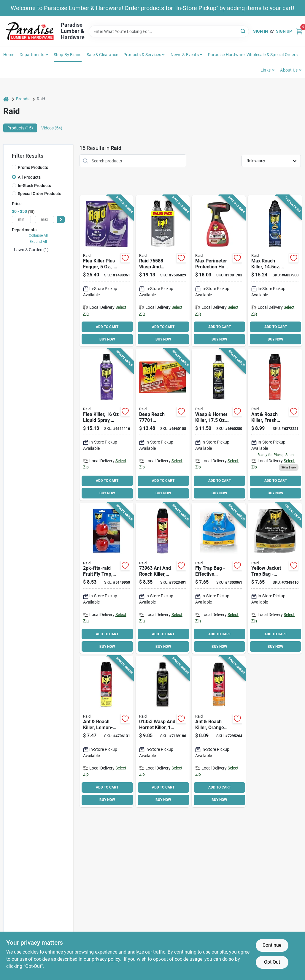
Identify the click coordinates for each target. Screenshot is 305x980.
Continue (272, 945)
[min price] (21, 220)
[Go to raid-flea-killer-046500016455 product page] (107, 425)
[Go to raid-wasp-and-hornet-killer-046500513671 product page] (219, 425)
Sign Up (284, 31)
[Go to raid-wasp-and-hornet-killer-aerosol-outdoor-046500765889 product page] (163, 271)
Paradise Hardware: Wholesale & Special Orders (253, 55)
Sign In (260, 31)
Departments (32, 55)
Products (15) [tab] (20, 128)
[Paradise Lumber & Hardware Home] (30, 31)
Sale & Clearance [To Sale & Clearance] (102, 55)
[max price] (45, 220)
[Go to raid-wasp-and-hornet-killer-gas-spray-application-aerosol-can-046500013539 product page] (163, 732)
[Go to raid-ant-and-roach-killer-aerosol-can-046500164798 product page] (107, 732)
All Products (29, 177)
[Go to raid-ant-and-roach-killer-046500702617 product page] (275, 271)
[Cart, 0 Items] (299, 31)
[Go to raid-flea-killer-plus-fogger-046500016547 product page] (107, 271)
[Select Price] (61, 220)
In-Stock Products (34, 186)
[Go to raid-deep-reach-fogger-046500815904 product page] (163, 425)
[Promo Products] (14, 167)
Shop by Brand (68, 55)
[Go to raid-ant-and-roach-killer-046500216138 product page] (275, 425)
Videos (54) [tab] (52, 128)
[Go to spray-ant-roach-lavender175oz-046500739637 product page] (163, 578)
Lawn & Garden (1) (31, 250)
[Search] (243, 31)
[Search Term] (169, 31)
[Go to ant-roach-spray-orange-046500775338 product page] (219, 732)
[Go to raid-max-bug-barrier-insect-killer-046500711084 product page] (219, 271)
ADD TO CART (107, 327)
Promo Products (33, 167)
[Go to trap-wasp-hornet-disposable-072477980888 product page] (275, 578)
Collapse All (38, 235)
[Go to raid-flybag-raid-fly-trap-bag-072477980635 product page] (219, 578)
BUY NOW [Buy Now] (107, 339)
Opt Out (272, 962)
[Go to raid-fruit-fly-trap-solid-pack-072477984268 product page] (107, 578)
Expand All (38, 242)
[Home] (6, 99)
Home (9, 55)
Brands (23, 99)
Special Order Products (39, 194)
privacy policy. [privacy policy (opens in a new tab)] (107, 959)
